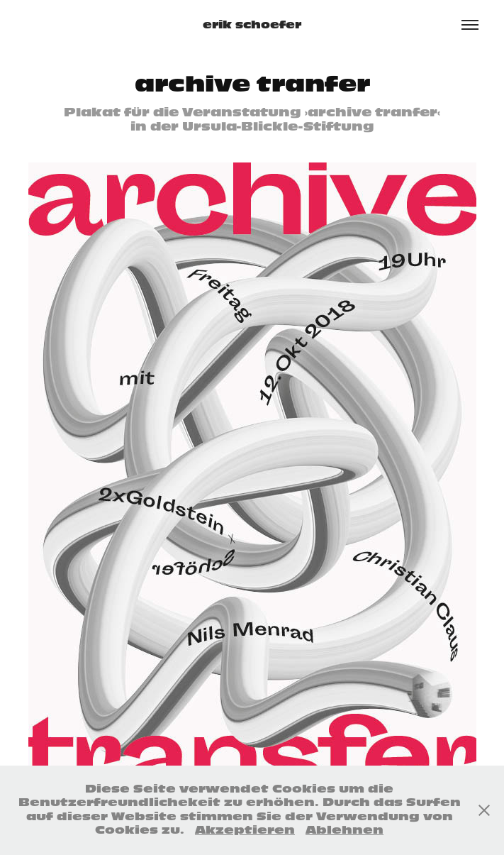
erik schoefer (252, 25)
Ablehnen (345, 830)
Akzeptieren (245, 830)
